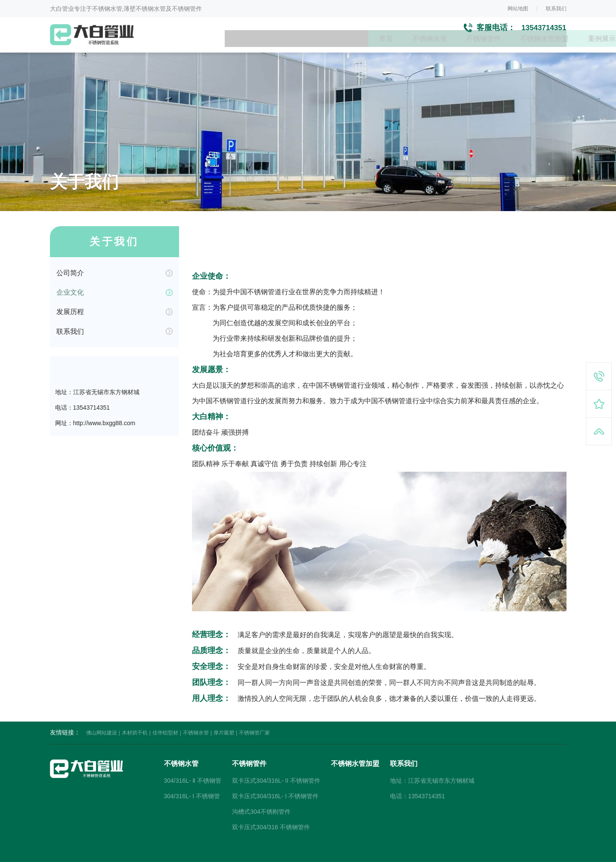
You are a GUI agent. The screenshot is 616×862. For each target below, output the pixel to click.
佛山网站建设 (102, 715)
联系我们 (556, 9)
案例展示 (455, 48)
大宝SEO (347, 853)
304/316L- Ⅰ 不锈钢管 (192, 778)
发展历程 (70, 305)
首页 (231, 48)
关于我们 (553, 48)
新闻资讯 (504, 48)
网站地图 (518, 9)
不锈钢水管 (276, 48)
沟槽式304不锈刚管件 (261, 794)
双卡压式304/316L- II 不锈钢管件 (276, 762)
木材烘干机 (135, 715)
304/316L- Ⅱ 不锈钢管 (193, 762)
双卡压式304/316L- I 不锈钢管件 (275, 778)
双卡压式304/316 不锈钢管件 (271, 809)
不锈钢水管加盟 (395, 48)
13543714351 (542, 31)
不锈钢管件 (332, 48)
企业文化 (70, 282)
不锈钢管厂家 (254, 715)
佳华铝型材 (165, 715)
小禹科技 (373, 853)
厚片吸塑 (224, 715)
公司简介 (70, 258)
